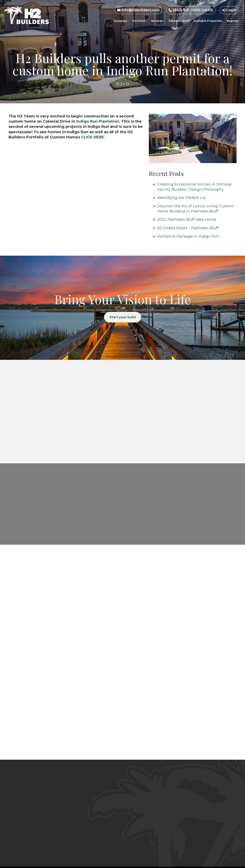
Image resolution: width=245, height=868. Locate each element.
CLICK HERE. (93, 137)
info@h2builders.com (138, 10)
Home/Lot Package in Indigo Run (188, 236)
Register (233, 21)
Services (158, 21)
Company (121, 21)
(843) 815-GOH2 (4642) (191, 10)
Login (229, 10)
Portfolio (140, 21)
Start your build (123, 317)
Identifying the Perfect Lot (181, 198)
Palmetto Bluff (179, 21)
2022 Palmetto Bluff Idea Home (187, 220)
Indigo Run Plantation (98, 121)
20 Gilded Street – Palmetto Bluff (188, 228)
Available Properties (208, 21)
